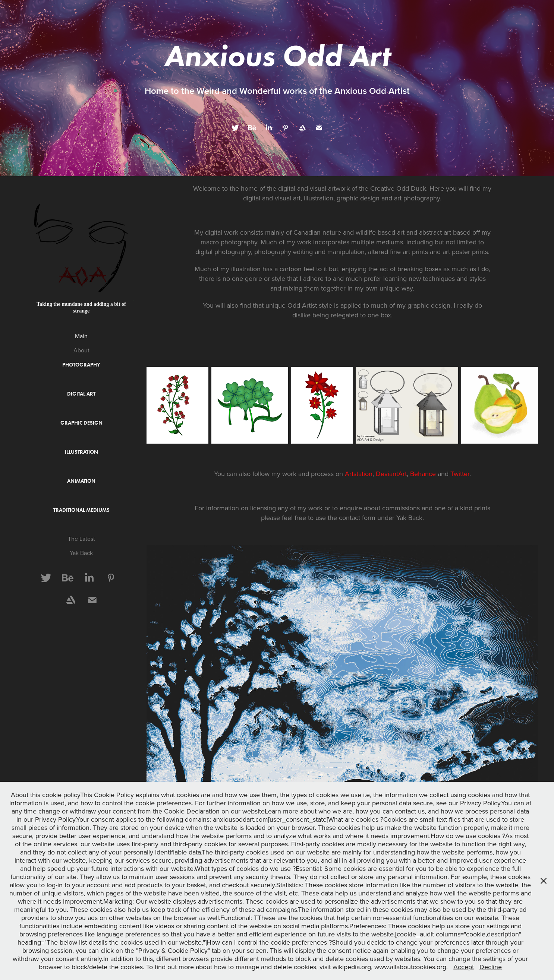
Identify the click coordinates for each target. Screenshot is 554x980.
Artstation (359, 474)
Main (81, 336)
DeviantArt (391, 474)
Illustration (81, 452)
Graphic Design (81, 423)
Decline (491, 967)
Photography (81, 365)
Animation (81, 481)
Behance (424, 474)
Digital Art (81, 394)
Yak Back (81, 553)
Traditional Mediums (81, 510)
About (81, 350)
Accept (464, 967)
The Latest (81, 539)
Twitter (460, 474)
